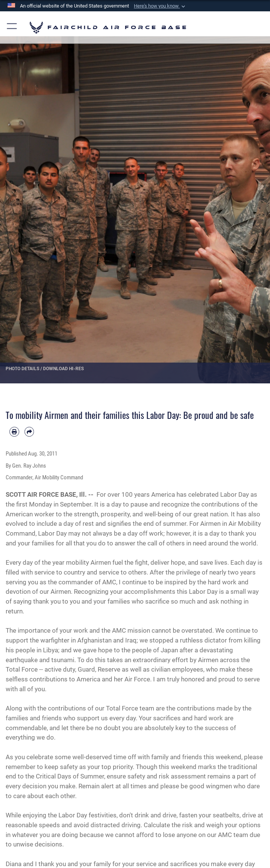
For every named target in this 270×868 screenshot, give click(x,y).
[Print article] (14, 432)
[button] (160, 6)
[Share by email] (29, 432)
